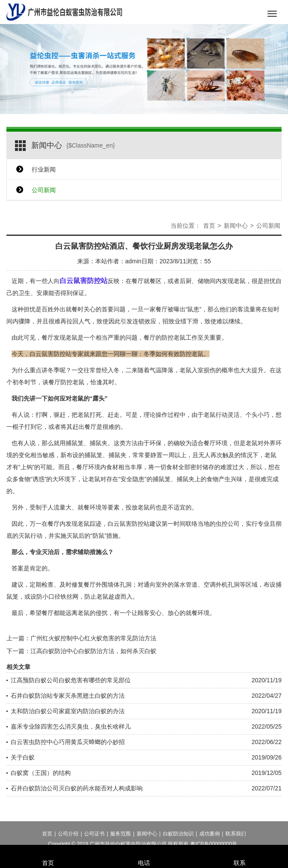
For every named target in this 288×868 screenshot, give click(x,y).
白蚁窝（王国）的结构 (41, 773)
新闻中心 (236, 226)
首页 (209, 226)
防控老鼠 (174, 338)
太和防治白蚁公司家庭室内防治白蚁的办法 (68, 711)
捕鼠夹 (186, 479)
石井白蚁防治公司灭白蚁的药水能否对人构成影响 (77, 788)
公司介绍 (68, 839)
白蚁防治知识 (178, 839)
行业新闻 (44, 169)
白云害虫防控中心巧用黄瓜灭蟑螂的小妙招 (68, 742)
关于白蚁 (23, 757)
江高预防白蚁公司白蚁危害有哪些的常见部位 (71, 680)
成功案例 (210, 839)
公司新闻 (44, 190)
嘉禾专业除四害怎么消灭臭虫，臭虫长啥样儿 (71, 726)
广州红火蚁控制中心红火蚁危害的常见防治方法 (93, 638)
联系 (240, 851)
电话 (144, 851)
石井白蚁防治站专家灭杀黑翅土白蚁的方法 (68, 696)
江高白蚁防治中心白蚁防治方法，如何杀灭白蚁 (93, 651)
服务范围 (120, 839)
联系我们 (236, 839)
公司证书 (94, 839)
